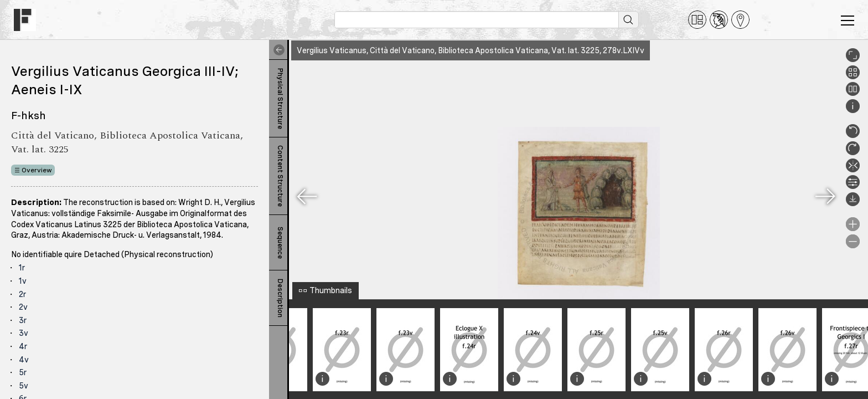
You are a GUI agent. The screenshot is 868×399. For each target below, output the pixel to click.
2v (23, 307)
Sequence (280, 243)
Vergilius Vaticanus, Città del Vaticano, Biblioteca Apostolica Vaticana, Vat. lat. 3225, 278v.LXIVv (471, 50)
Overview (37, 170)
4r (23, 346)
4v (24, 360)
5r (23, 372)
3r (23, 320)
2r (22, 294)
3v (24, 333)
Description (280, 298)
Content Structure (280, 176)
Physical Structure (280, 99)
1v (23, 281)
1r (22, 268)
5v (24, 386)
